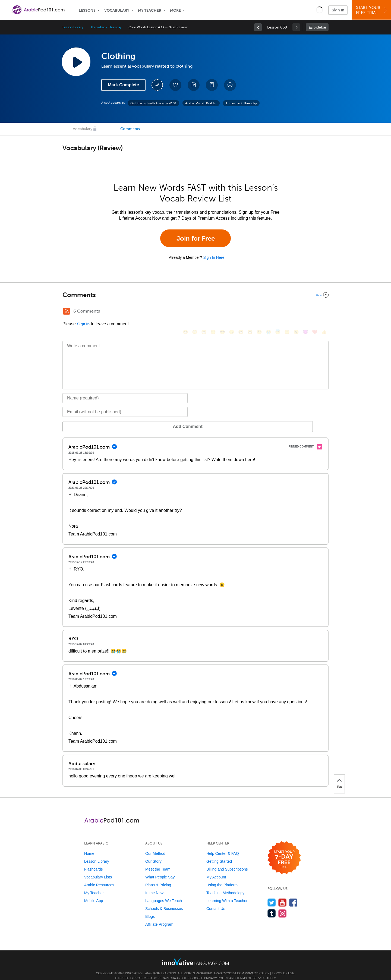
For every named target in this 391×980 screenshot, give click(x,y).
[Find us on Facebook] (293, 894)
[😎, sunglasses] (222, 312)
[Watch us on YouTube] (283, 894)
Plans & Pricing (158, 877)
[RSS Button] (67, 311)
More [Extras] (175, 10)
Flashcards (93, 861)
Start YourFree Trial (372, 10)
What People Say (160, 869)
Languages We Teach (164, 893)
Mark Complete (123, 85)
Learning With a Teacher (227, 893)
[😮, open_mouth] (296, 312)
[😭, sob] (269, 312)
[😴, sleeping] (287, 312)
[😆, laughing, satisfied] (241, 312)
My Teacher (150, 10)
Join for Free (196, 238)
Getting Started (219, 853)
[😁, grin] (204, 312)
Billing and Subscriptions (227, 861)
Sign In (338, 10)
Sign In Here (214, 257)
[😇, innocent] (278, 312)
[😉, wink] (259, 312)
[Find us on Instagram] (283, 905)
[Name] (125, 390)
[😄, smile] (185, 312)
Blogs (150, 908)
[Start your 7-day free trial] (284, 850)
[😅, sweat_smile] (250, 312)
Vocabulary (117, 10)
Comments (130, 129)
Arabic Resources (99, 877)
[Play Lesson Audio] (76, 62)
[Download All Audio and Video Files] (230, 85)
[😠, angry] (232, 312)
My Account (216, 869)
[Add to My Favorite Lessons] (175, 85)
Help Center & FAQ (223, 845)
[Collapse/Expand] (195, 295)
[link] (258, 27)
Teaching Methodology (225, 885)
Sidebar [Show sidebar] (320, 27)
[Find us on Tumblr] (272, 905)
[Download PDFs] (212, 85)
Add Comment (91, 418)
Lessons (87, 10)
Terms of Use (283, 965)
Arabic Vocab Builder (201, 103)
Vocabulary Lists (98, 869)
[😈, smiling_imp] (305, 312)
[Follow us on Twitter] (272, 894)
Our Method (155, 845)
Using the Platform (222, 877)
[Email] (125, 404)
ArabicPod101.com (229, 965)
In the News (155, 885)
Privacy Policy (257, 965)
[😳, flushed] (195, 312)
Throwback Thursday (106, 27)
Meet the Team (158, 861)
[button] (319, 10)
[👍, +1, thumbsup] (324, 312)
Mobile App (94, 893)
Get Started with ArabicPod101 (153, 103)
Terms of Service (251, 970)
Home (89, 845)
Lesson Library (73, 27)
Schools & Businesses (164, 900)
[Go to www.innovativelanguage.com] (195, 954)
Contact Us (216, 900)
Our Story (153, 853)
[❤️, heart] (315, 312)
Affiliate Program (159, 916)
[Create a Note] (194, 85)
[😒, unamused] (213, 312)
